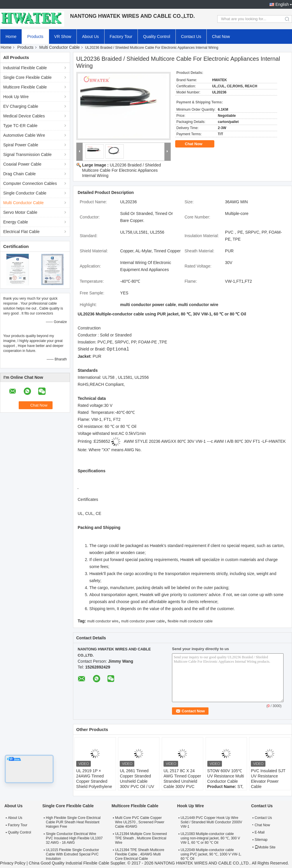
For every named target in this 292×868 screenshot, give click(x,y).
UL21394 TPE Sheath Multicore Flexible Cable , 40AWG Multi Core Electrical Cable (140, 854)
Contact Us (191, 37)
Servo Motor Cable (20, 212)
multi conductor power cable (143, 621)
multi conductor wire (103, 621)
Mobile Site (265, 847)
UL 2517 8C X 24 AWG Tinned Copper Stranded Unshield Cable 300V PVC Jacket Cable (182, 781)
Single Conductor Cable (25, 193)
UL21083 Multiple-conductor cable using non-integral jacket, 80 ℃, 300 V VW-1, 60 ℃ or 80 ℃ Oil (210, 838)
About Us (91, 37)
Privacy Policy (13, 863)
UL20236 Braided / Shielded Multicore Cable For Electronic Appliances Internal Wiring (121, 170)
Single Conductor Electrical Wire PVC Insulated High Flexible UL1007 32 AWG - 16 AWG (74, 838)
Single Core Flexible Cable (27, 77)
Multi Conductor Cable (60, 47)
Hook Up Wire (16, 97)
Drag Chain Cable (19, 174)
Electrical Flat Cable (21, 232)
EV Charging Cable (21, 106)
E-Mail (260, 832)
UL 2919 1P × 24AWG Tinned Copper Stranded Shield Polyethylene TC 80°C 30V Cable (94, 781)
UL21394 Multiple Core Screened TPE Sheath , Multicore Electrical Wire (141, 838)
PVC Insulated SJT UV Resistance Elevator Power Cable (268, 779)
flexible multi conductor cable (190, 621)
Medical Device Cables (24, 116)
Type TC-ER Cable (20, 126)
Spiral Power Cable (21, 145)
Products (35, 37)
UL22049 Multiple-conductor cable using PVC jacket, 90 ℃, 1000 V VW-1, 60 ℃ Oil (211, 854)
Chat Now (221, 37)
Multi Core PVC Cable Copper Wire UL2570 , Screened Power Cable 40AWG (140, 822)
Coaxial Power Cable (22, 164)
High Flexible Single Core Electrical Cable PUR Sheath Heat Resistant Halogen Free (73, 822)
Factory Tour (121, 37)
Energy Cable (16, 222)
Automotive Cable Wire (24, 135)
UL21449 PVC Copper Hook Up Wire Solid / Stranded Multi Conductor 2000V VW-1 (212, 822)
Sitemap (261, 840)
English (282, 4)
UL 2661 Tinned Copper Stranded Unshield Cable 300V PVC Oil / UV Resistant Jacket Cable (137, 784)
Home (11, 37)
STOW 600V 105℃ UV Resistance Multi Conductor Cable (226, 776)
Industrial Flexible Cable (25, 68)
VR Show (63, 37)
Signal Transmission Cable (27, 154)
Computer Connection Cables (30, 183)
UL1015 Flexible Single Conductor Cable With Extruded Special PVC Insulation (72, 854)
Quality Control (157, 37)
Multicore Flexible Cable (25, 87)
